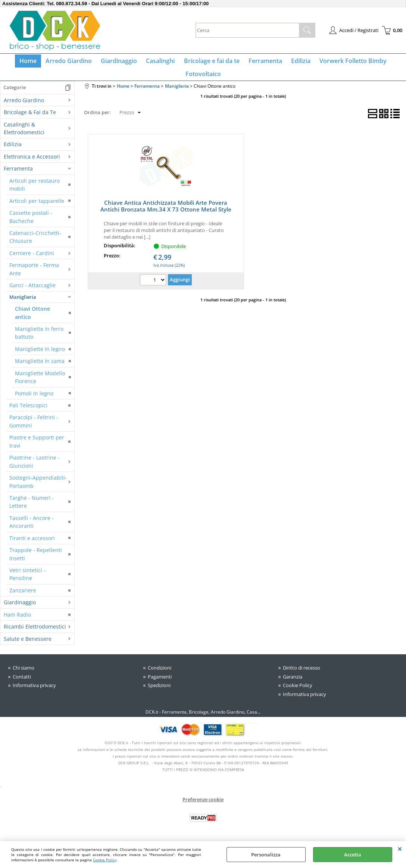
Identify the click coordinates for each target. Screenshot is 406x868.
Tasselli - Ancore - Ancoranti (32, 528)
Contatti (22, 683)
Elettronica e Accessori (32, 162)
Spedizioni (159, 691)
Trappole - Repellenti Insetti (36, 560)
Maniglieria (23, 303)
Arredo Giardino (73, 62)
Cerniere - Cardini (32, 259)
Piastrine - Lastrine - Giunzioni (35, 468)
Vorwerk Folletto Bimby (348, 62)
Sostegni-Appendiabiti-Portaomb (38, 488)
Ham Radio (17, 621)
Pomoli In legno (34, 399)
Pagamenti (160, 683)
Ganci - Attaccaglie (32, 292)
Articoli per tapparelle (37, 207)
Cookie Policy (105, 860)
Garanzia (293, 683)
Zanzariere (23, 596)
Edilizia (297, 62)
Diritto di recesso (302, 674)
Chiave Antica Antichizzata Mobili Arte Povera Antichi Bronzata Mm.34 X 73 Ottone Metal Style (166, 212)
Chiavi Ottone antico (32, 319)
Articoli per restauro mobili (35, 191)
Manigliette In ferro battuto (39, 339)
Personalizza (266, 855)
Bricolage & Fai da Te (30, 118)
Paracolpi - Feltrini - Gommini (34, 427)
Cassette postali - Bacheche (31, 223)
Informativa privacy (34, 691)
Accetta (353, 855)
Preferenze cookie (203, 805)
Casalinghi (161, 62)
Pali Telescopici (28, 411)
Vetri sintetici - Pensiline (27, 580)
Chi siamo (24, 674)
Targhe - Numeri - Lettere (32, 508)
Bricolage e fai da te (211, 62)
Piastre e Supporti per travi (37, 448)
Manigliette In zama (40, 367)
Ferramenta (263, 62)
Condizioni (160, 674)
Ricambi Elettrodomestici (35, 633)
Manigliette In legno (40, 355)
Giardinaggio (121, 62)
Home (34, 62)
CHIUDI (400, 849)
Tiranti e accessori (32, 544)
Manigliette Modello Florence (40, 383)
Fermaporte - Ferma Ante (34, 275)
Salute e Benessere (28, 645)
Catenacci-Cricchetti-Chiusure (35, 243)
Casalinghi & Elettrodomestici (24, 134)
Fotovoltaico (203, 78)
